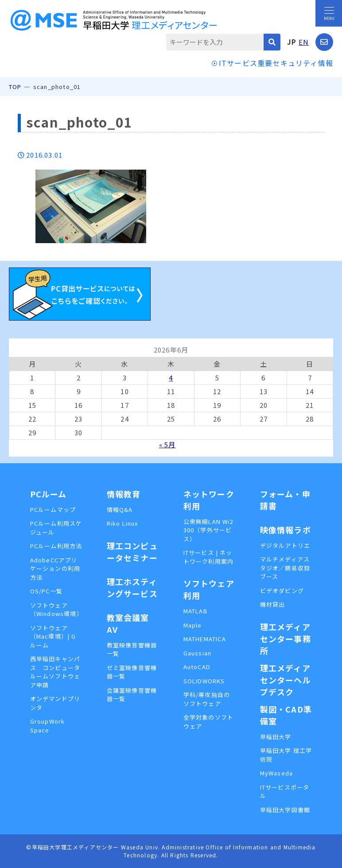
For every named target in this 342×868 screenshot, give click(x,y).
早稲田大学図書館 (285, 810)
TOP (15, 87)
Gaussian (198, 653)
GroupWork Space (48, 726)
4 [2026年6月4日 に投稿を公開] (171, 378)
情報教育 (124, 494)
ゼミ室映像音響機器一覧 (132, 672)
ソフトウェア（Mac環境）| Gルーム (53, 636)
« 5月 (167, 444)
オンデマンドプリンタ (55, 703)
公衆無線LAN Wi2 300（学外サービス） (208, 530)
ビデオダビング (282, 591)
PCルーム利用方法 (56, 546)
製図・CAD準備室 (286, 715)
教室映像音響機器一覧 (132, 649)
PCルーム (49, 494)
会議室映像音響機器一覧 (132, 695)
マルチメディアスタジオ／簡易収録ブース (285, 568)
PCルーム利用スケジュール (56, 528)
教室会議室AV (128, 623)
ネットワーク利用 (209, 500)
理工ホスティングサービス (132, 587)
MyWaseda (277, 773)
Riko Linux (122, 523)
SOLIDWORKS (204, 681)
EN (304, 42)
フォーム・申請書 (285, 500)
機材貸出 (273, 604)
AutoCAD (197, 667)
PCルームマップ (53, 510)
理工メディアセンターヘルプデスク (286, 680)
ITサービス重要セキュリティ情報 (276, 63)
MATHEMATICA (205, 639)
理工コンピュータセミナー (132, 552)
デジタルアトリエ (285, 545)
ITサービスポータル (285, 792)
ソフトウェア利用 (209, 589)
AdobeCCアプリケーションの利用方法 (55, 569)
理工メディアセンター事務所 (286, 639)
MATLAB (195, 611)
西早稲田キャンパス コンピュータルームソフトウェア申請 (55, 672)
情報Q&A (120, 510)
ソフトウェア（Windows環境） (56, 610)
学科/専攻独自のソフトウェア (207, 699)
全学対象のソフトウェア (209, 722)
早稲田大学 (276, 737)
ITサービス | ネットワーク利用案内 (209, 557)
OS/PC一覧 (46, 591)
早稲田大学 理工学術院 (286, 755)
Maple (193, 625)
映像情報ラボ (286, 530)
